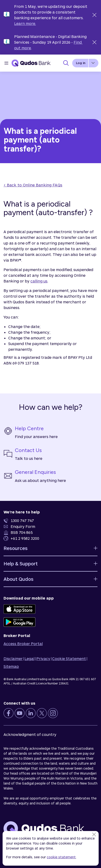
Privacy (43, 658)
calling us (39, 281)
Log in (81, 63)
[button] (6, 63)
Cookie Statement (69, 658)
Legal (29, 658)
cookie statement (61, 857)
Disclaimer (13, 658)
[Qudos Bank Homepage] (31, 63)
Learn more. (25, 23)
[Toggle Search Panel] (66, 63)
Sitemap (11, 666)
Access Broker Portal (23, 644)
